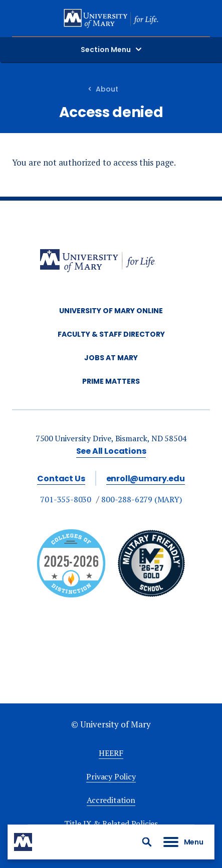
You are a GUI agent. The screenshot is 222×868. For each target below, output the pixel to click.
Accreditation (111, 800)
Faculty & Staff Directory (111, 334)
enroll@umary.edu (146, 479)
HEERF (111, 753)
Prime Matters (111, 381)
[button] (147, 842)
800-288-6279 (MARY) (142, 499)
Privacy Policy (111, 776)
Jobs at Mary (111, 358)
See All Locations (111, 451)
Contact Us (61, 479)
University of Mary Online (111, 311)
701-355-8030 (66, 499)
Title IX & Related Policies (111, 823)
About (107, 89)
